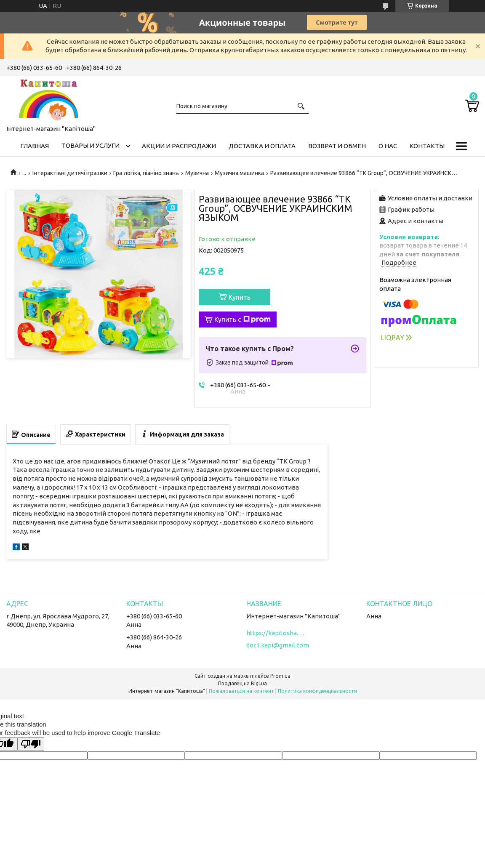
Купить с (242, 320)
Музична (197, 173)
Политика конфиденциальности (317, 691)
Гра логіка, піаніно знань (146, 173)
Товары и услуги (91, 145)
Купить (240, 297)
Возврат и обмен (337, 146)
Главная (35, 146)
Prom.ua (280, 676)
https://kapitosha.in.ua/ (276, 633)
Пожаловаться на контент (241, 691)
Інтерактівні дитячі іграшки (70, 173)
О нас (388, 146)
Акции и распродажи (179, 146)
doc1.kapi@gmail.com (278, 645)
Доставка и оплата (262, 146)
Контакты (427, 146)
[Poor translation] (31, 744)
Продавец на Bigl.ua (242, 683)
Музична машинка (239, 173)
